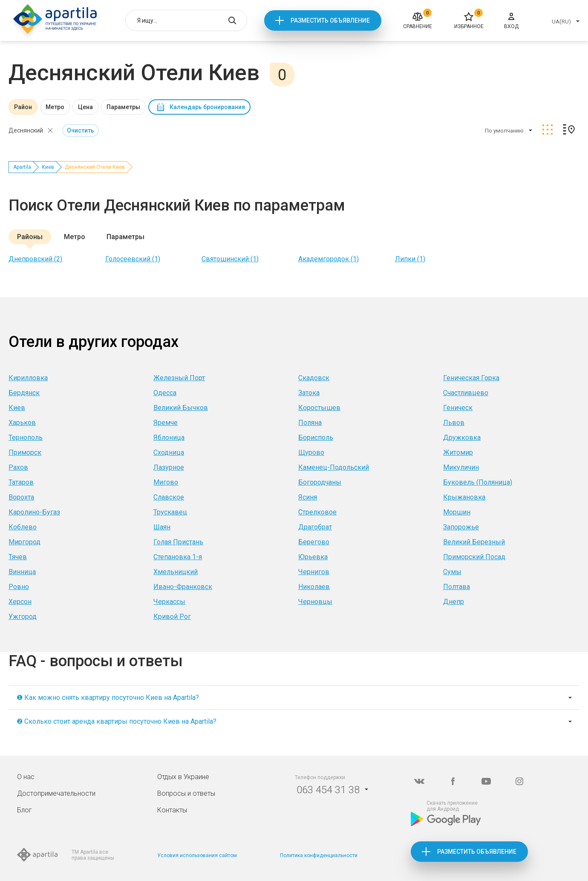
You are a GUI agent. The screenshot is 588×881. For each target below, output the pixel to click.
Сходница (169, 452)
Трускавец (170, 512)
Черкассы (169, 602)
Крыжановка (464, 497)
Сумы (452, 572)
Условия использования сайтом (197, 855)
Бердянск (24, 393)
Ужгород (23, 617)
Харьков (22, 423)
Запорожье (461, 527)
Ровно (19, 587)
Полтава (457, 587)
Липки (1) (410, 259)
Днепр (454, 602)
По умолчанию (504, 131)
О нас (26, 777)
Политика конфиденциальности (319, 855)
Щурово (311, 452)
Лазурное (169, 467)
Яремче (166, 423)
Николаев (314, 587)
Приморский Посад (474, 557)
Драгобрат (315, 527)
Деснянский (26, 130)
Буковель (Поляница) (478, 482)
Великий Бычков (181, 408)
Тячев (18, 557)
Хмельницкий (176, 572)
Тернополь (26, 438)
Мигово (166, 482)
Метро (55, 107)
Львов (454, 423)
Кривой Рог (172, 617)
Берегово (314, 542)
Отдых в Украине (183, 777)
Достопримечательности (56, 793)
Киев (48, 167)
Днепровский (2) (35, 259)
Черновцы (315, 602)
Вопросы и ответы (186, 793)
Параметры (123, 107)
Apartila (22, 167)
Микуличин (461, 467)
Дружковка (462, 438)
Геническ (458, 408)
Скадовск (314, 378)
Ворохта (21, 497)
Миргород (24, 542)
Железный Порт (179, 378)
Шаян (162, 527)
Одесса (165, 393)
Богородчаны (320, 482)
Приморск (25, 452)
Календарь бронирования (207, 107)
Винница (22, 572)
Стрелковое (317, 512)
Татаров (21, 482)
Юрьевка (313, 557)
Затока (309, 393)
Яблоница (169, 438)
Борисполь (316, 438)
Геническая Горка (471, 378)
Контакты (172, 810)
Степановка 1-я (178, 557)
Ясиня (308, 497)
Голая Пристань (178, 542)
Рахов (18, 467)
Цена (85, 107)
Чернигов (314, 572)
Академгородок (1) (329, 259)
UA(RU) (561, 22)
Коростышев (319, 408)
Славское (169, 497)
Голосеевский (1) (133, 259)
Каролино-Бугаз (34, 512)
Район (23, 107)
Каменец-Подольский (334, 467)
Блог (24, 810)
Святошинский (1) (230, 259)
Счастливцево (466, 393)
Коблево (23, 527)
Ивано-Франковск (183, 587)
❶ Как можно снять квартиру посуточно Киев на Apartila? (108, 698)
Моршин (457, 512)
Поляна (310, 423)
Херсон (20, 602)
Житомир (458, 452)
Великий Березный (474, 542)
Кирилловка (28, 378)
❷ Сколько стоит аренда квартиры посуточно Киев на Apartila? (117, 721)
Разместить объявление (330, 20)
